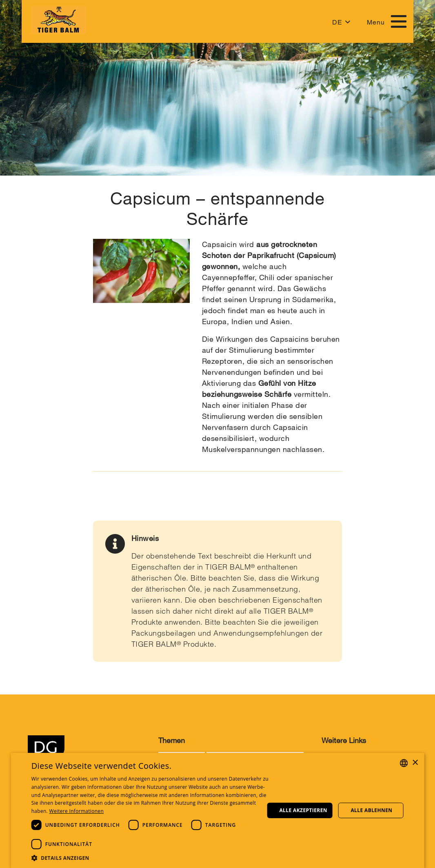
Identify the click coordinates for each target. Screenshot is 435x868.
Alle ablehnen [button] (371, 810)
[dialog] (218, 810)
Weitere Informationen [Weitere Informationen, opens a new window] (77, 811)
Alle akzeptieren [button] (303, 810)
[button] (151, 858)
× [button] (415, 763)
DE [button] (337, 22)
